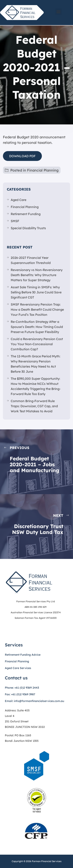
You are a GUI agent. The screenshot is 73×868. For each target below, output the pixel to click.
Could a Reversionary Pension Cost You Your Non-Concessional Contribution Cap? (37, 344)
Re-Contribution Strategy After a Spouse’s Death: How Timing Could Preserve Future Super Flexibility (37, 327)
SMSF (15, 221)
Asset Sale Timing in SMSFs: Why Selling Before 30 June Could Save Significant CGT (36, 292)
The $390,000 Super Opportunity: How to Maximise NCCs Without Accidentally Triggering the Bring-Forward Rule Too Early (36, 386)
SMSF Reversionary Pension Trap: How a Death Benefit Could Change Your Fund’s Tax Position (37, 309)
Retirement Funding (26, 214)
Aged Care (18, 200)
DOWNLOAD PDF (22, 156)
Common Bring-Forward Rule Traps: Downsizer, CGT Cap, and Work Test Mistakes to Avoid (34, 406)
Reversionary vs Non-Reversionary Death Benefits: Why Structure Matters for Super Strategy (37, 275)
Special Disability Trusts (28, 228)
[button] (58, 12)
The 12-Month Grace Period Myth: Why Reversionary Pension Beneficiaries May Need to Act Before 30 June (36, 364)
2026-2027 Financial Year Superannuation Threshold (31, 260)
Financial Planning (43, 170)
